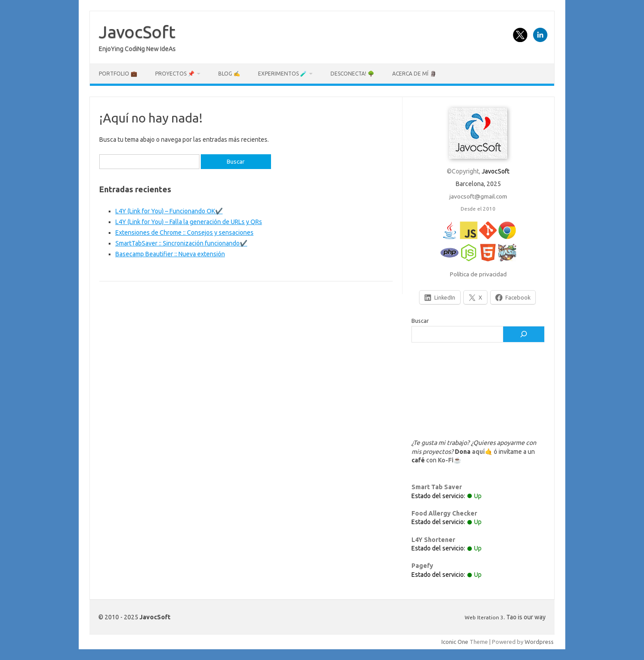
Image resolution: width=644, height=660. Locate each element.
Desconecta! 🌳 (352, 74)
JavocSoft (137, 32)
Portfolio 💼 (118, 74)
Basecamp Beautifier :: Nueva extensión (170, 254)
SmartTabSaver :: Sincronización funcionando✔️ (181, 243)
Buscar (420, 321)
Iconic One (455, 642)
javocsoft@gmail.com (478, 196)
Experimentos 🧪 (282, 74)
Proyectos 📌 (175, 74)
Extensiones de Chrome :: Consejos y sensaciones (184, 233)
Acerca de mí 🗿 (414, 74)
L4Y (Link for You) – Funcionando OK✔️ (169, 211)
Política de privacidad (478, 274)
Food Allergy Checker (444, 513)
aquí (478, 452)
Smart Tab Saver (437, 487)
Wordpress (539, 642)
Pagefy (422, 566)
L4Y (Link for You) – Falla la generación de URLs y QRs (189, 222)
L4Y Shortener (433, 540)
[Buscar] (524, 334)
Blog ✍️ (229, 74)
